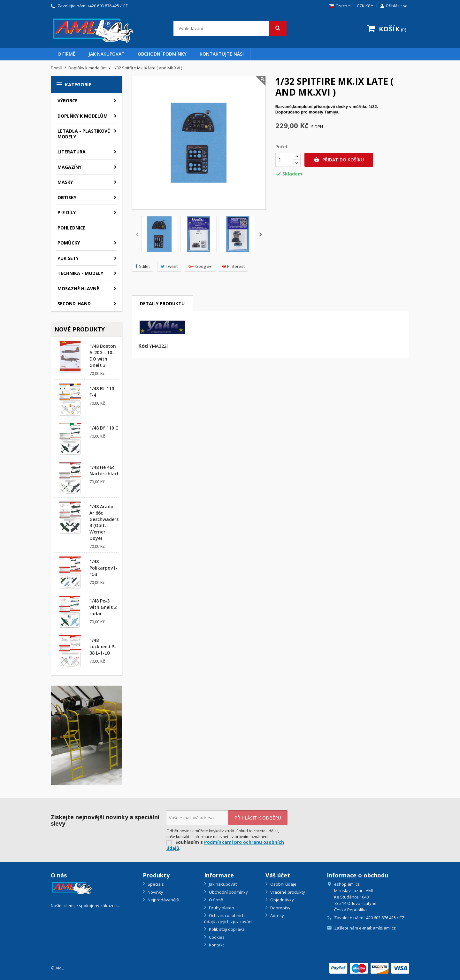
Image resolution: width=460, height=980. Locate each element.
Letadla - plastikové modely (84, 134)
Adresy (277, 915)
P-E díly (67, 212)
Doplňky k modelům (83, 116)
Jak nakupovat (107, 54)
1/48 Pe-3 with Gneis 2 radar (103, 607)
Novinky (155, 892)
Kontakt (216, 945)
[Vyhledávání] (230, 28)
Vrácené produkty (287, 892)
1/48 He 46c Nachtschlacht (106, 470)
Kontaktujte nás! (222, 54)
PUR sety (68, 258)
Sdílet (142, 266)
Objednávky (282, 900)
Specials (155, 884)
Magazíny (69, 167)
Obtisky (67, 197)
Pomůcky (69, 243)
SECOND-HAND (74, 303)
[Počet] (284, 160)
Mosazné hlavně (78, 288)
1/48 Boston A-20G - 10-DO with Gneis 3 (103, 355)
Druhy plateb (221, 908)
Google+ (200, 266)
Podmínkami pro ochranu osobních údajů (225, 845)
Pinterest (234, 266)
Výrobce (68, 101)
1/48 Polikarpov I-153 (103, 568)
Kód (143, 346)
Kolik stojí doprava (226, 929)
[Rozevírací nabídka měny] (366, 6)
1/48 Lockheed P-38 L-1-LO (103, 646)
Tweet (169, 266)
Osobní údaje (283, 884)
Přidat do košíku (339, 160)
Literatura (72, 152)
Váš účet (278, 875)
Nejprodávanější (163, 900)
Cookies (216, 937)
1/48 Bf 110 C (104, 428)
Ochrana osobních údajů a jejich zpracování (228, 918)
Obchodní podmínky (162, 54)
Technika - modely (80, 273)
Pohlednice (72, 228)
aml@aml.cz (384, 928)
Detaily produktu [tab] (162, 303)
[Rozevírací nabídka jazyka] (340, 6)
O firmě (66, 54)
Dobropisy (280, 908)
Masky (65, 182)
